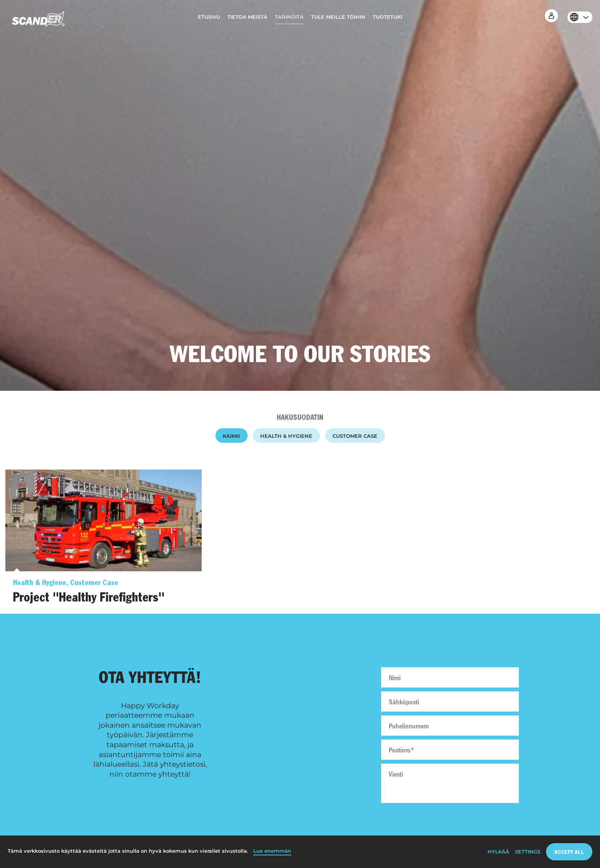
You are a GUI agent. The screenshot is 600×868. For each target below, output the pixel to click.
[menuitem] (209, 19)
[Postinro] (450, 750)
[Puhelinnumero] (450, 726)
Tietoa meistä (247, 17)
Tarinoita (289, 17)
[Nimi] (450, 677)
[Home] (38, 21)
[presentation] (450, 824)
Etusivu (209, 17)
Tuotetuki (387, 17)
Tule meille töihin (338, 17)
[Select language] (578, 18)
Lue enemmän (272, 851)
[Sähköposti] (450, 701)
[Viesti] (450, 783)
